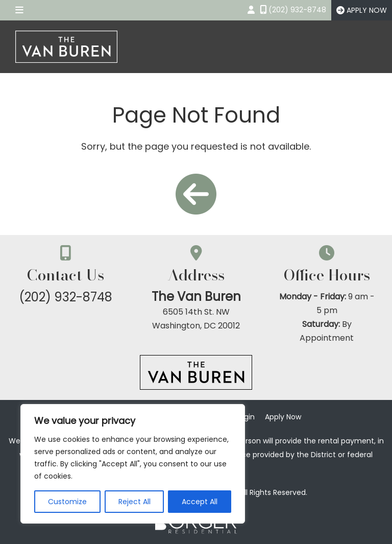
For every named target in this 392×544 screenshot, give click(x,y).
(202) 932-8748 (66, 297)
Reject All (134, 502)
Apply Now (283, 417)
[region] (133, 464)
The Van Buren (196, 297)
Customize (67, 502)
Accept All (200, 502)
